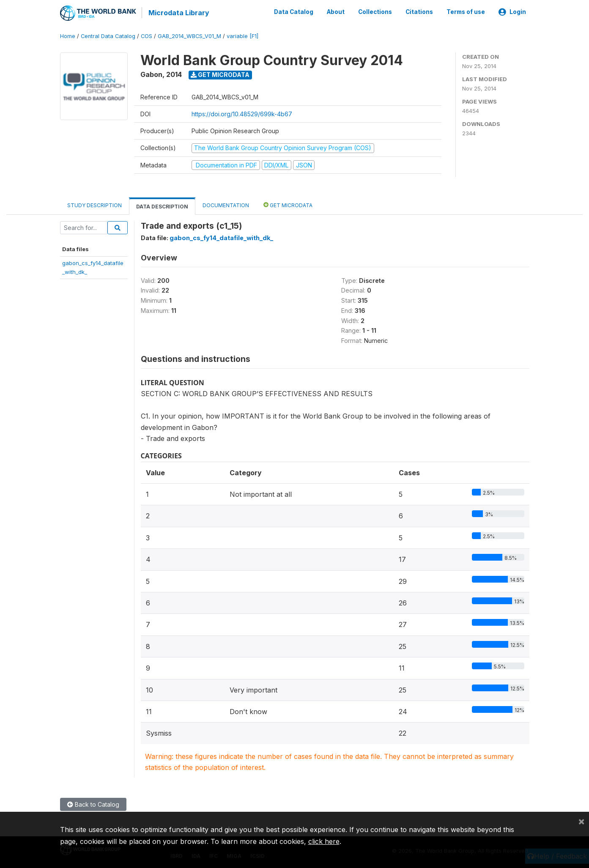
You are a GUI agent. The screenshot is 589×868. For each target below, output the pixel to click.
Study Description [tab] (95, 205)
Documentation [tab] (226, 205)
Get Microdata (220, 74)
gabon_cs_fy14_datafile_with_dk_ (221, 237)
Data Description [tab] (162, 206)
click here (324, 841)
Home (68, 36)
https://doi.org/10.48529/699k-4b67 (242, 114)
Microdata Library (178, 13)
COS (147, 36)
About (336, 12)
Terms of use (466, 12)
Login (512, 12)
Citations (419, 12)
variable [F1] (242, 36)
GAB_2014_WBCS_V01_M (189, 36)
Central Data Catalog (108, 36)
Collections (375, 12)
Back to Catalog (93, 804)
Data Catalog (294, 12)
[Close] (581, 821)
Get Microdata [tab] (288, 204)
